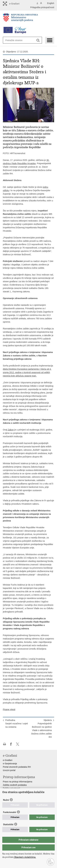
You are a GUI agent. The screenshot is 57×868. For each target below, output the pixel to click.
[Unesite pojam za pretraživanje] (16, 40)
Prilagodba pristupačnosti (42, 7)
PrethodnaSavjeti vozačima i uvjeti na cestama (17, 724)
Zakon (11, 430)
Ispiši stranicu (4, 744)
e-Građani (8, 760)
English (51, 3)
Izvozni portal (9, 770)
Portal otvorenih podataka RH (17, 767)
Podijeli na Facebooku (11, 744)
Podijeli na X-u (18, 744)
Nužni (6, 800)
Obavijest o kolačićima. (25, 857)
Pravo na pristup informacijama (18, 782)
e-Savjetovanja (10, 764)
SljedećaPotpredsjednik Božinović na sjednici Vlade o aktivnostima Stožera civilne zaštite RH (41, 729)
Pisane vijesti (9, 709)
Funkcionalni (10, 812)
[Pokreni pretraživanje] (38, 40)
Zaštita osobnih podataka (15, 785)
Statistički (8, 824)
